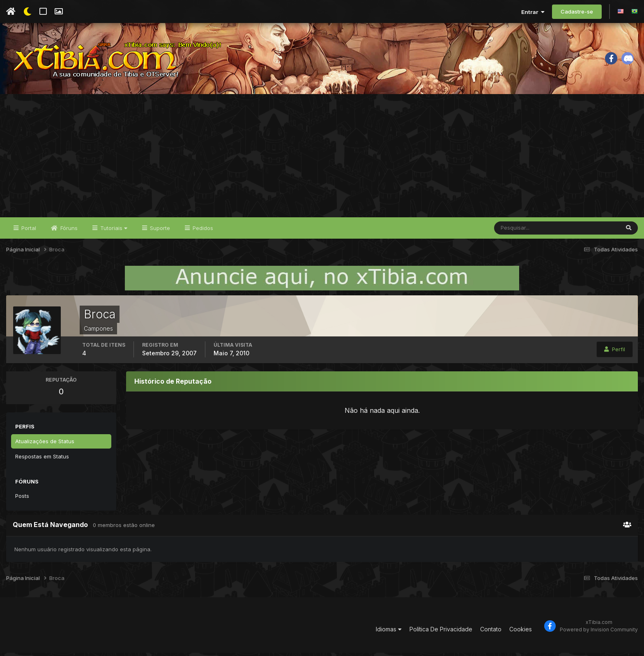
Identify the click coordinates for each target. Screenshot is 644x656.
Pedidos (202, 231)
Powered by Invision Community (599, 632)
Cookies (521, 632)
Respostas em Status (42, 459)
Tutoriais (113, 231)
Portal (28, 231)
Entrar (533, 12)
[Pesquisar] (521, 231)
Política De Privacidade (441, 632)
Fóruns (68, 231)
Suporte (159, 231)
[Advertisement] (322, 159)
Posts (22, 499)
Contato (491, 632)
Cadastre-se (577, 12)
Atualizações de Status (45, 444)
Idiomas (389, 632)
